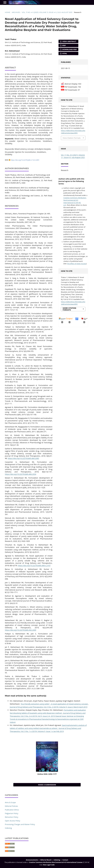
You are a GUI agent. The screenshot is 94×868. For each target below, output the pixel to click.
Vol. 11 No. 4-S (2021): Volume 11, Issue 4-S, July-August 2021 (47, 12)
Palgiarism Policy (12, 813)
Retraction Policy (12, 817)
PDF (64, 45)
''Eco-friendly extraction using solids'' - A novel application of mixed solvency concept (54, 704)
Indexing (8, 828)
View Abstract (69, 41)
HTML (64, 53)
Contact (65, 860)
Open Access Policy (12, 821)
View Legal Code (49, 865)
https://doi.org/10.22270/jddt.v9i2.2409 (21, 630)
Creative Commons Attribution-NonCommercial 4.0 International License (56, 862)
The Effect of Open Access (76, 264)
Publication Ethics (12, 810)
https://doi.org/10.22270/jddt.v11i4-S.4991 (25, 160)
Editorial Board (46, 860)
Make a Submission (47, 785)
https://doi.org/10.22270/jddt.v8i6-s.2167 (34, 565)
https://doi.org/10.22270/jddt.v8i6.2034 (21, 474)
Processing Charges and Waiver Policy (20, 824)
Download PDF (69, 49)
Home (8, 12)
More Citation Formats (72, 138)
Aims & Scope (10, 802)
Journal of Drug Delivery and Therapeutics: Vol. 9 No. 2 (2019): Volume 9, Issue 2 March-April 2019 (49, 707)
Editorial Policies (11, 806)
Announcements (32, 860)
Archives (16, 12)
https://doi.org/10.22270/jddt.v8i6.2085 (23, 458)
